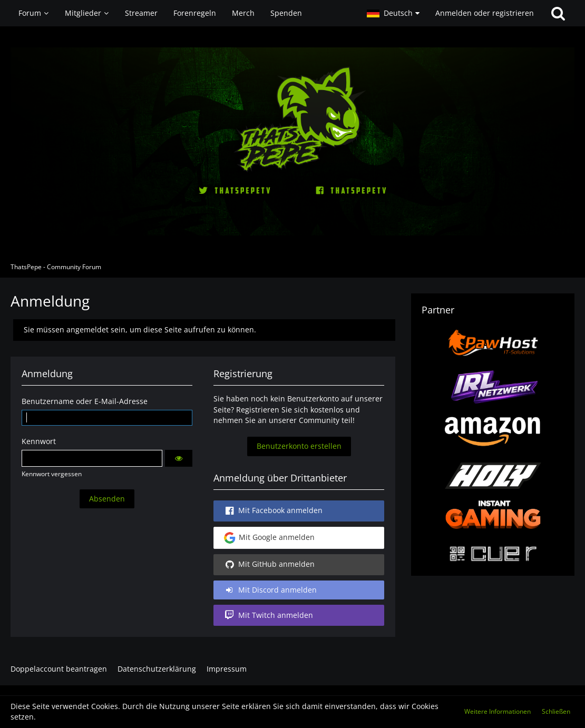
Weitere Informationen (498, 711)
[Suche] (558, 13)
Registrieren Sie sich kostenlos (290, 410)
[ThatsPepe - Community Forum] (292, 141)
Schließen (556, 711)
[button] (393, 13)
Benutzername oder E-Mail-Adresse (85, 401)
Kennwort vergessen (52, 474)
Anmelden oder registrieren (485, 13)
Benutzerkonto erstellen (299, 446)
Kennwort (39, 441)
